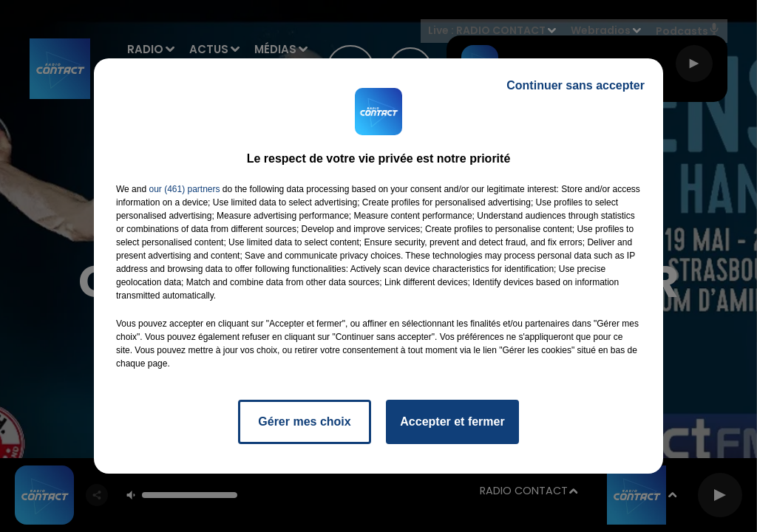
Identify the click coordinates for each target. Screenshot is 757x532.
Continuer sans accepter (576, 85)
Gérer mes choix (304, 422)
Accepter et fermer (452, 422)
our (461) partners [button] (184, 189)
